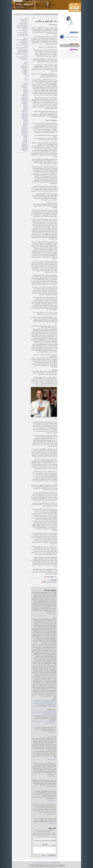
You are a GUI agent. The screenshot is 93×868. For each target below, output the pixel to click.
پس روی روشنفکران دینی (22, 25)
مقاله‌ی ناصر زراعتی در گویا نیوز (49, 582)
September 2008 (24, 118)
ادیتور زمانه (39, 833)
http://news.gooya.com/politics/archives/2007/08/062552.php (44, 703)
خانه (56, 14)
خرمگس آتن (25, 70)
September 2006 (24, 150)
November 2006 (24, 147)
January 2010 (25, 97)
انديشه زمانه (52, 14)
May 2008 (25, 123)
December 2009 (24, 98)
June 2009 (25, 106)
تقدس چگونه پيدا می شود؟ (22, 35)
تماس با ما (35, 863)
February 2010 (24, 95)
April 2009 (25, 109)
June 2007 (25, 138)
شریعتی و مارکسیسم (23, 23)
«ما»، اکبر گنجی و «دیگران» (22, 53)
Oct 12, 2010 (50, 814)
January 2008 (25, 128)
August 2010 (25, 88)
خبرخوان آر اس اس (35, 1)
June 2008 (25, 122)
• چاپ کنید (34, 18)
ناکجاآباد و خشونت (24, 21)
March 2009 (25, 110)
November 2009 (24, 99)
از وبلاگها (26, 64)
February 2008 (24, 127)
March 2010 (25, 94)
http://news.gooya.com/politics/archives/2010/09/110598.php (44, 715)
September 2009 (24, 102)
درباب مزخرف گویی (23, 19)
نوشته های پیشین (43, 1)
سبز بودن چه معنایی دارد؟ (22, 49)
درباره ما (44, 863)
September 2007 (24, 134)
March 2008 (25, 126)
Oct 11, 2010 (50, 800)
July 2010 (25, 89)
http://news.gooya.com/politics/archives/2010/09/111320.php (44, 712)
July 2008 (25, 121)
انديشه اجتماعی (24, 65)
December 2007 (24, 130)
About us (48, 863)
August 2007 (25, 135)
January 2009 (25, 113)
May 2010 (25, 92)
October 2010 (25, 85)
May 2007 (25, 139)
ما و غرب (26, 79)
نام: (55, 837)
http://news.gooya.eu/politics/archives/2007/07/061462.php (44, 702)
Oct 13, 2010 (51, 823)
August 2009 (25, 103)
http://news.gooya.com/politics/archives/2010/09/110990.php (44, 711)
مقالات (26, 81)
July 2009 (25, 105)
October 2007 (25, 132)
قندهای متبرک (25, 22)
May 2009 (25, 107)
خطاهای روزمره (24, 71)
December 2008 (24, 114)
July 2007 (25, 136)
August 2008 (25, 119)
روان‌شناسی (25, 73)
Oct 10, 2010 (46, 723)
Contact (51, 863)
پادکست (28, 1)
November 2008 (24, 115)
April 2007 (25, 140)
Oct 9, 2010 (49, 613)
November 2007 (24, 131)
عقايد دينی (25, 78)
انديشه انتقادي (25, 66)
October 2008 (25, 117)
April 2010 (25, 93)
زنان (26, 77)
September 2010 (24, 86)
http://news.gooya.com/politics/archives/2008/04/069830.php (44, 721)
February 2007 (24, 143)
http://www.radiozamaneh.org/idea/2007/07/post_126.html (44, 706)
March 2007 (25, 142)
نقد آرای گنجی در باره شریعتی (22, 26)
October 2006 (25, 148)
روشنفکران (25, 74)
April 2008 (25, 124)
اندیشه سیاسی (46, 14)
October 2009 (25, 101)
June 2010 (25, 90)
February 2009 (24, 111)
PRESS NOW (55, 863)
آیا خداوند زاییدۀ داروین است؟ (22, 57)
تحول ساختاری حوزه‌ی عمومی (22, 47)
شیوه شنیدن (40, 863)
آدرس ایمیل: (54, 840)
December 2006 (24, 146)
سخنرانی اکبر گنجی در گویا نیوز (49, 581)
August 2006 (25, 151)
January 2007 (25, 144)
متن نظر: (54, 846)
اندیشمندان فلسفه (24, 67)
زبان (26, 75)
